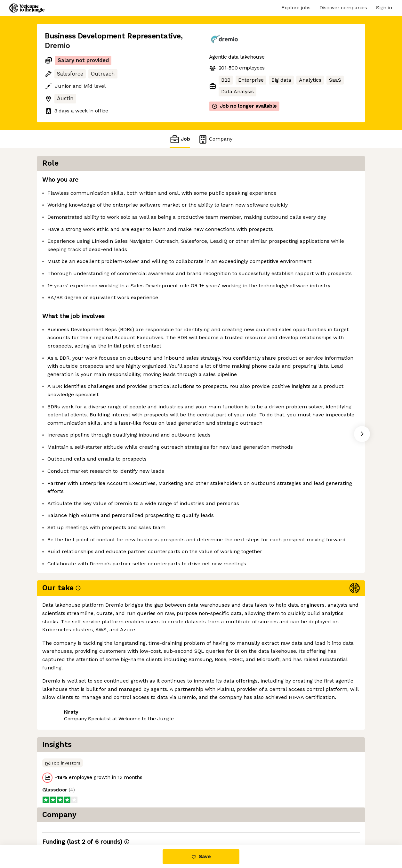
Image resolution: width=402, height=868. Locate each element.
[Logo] (27, 8)
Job (180, 139)
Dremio (57, 46)
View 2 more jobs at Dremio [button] (124, 818)
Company (215, 139)
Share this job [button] (62, 818)
